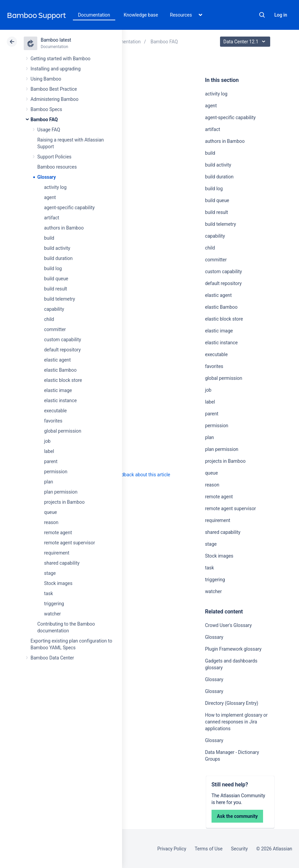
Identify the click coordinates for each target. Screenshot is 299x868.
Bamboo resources (57, 167)
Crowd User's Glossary (228, 625)
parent (51, 461)
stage (50, 573)
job (47, 441)
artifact (52, 218)
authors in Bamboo (64, 228)
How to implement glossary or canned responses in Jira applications (236, 722)
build (49, 238)
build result (56, 289)
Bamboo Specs (46, 109)
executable (55, 411)
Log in (281, 15)
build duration (58, 258)
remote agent (58, 533)
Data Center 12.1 (246, 42)
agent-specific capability (69, 208)
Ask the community (237, 816)
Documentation (94, 15)
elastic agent (57, 360)
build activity (57, 248)
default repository (62, 350)
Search (262, 15)
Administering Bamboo (54, 99)
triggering (54, 604)
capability (54, 309)
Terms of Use (208, 849)
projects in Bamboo (64, 502)
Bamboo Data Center (52, 658)
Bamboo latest (56, 40)
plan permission (61, 492)
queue (51, 512)
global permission (63, 431)
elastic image (58, 390)
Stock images (58, 583)
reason (51, 522)
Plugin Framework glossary (233, 649)
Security (239, 849)
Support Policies (54, 157)
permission (56, 472)
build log (53, 268)
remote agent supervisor (69, 543)
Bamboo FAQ (44, 120)
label (49, 451)
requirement (57, 553)
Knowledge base (141, 15)
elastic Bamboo (60, 370)
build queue (56, 279)
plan (48, 482)
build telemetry (59, 299)
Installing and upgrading (56, 69)
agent (50, 197)
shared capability (62, 563)
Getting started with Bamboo (61, 59)
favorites (53, 421)
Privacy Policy (172, 849)
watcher (52, 614)
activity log (55, 187)
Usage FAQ (49, 130)
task (48, 593)
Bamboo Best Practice (54, 89)
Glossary (47, 177)
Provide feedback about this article (134, 475)
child (49, 319)
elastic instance (60, 400)
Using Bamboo (46, 79)
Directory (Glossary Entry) (232, 703)
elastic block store (63, 380)
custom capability (63, 340)
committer (55, 329)
